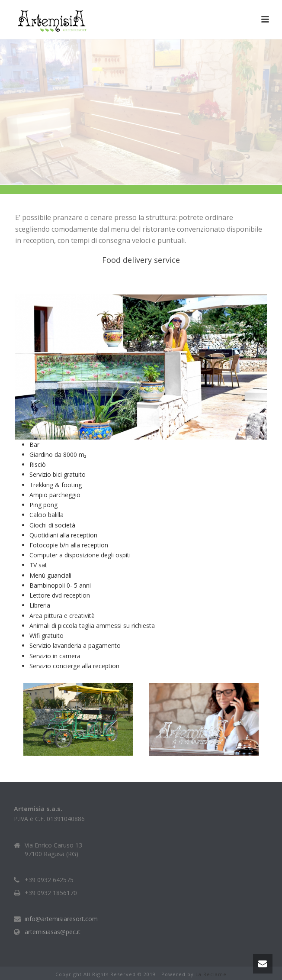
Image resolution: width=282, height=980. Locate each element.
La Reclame (211, 974)
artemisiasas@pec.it (53, 932)
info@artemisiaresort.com (61, 919)
